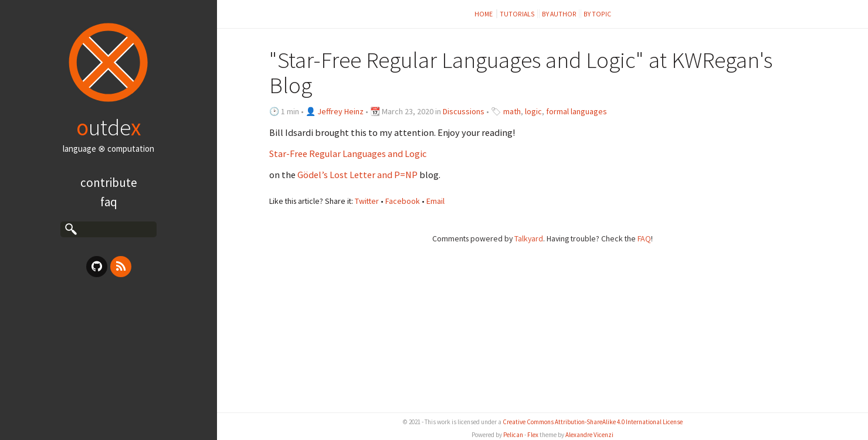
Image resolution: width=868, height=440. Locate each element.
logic (533, 111)
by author (559, 14)
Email (435, 201)
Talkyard (529, 238)
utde (108, 127)
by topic (597, 14)
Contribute (109, 183)
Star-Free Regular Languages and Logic (348, 154)
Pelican (513, 435)
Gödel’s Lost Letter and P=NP (357, 175)
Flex (533, 435)
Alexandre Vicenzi (589, 435)
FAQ (109, 202)
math (512, 111)
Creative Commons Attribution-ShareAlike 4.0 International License (593, 422)
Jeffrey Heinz (340, 111)
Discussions (464, 111)
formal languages (577, 111)
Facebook (403, 201)
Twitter (367, 201)
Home (484, 14)
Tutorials (517, 14)
